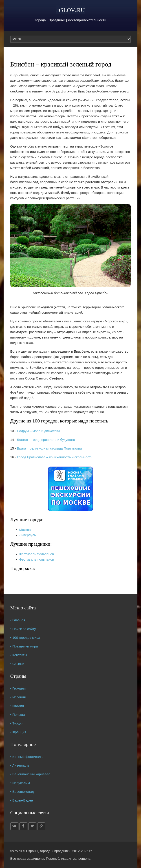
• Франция (18, 732)
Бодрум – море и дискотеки (39, 431)
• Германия (19, 688)
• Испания (18, 697)
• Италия (17, 706)
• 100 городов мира (25, 638)
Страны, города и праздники (48, 851)
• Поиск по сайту (23, 629)
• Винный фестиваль (26, 757)
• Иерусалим (20, 783)
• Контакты (19, 655)
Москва (25, 530)
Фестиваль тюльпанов (37, 554)
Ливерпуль (28, 535)
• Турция (17, 723)
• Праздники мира (24, 646)
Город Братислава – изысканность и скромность (55, 457)
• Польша (18, 715)
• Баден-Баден (22, 800)
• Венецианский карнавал (30, 774)
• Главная (18, 620)
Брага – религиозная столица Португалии (50, 448)
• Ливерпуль (20, 765)
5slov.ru (70, 9)
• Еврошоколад (22, 792)
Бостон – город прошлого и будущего (46, 440)
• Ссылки (17, 664)
